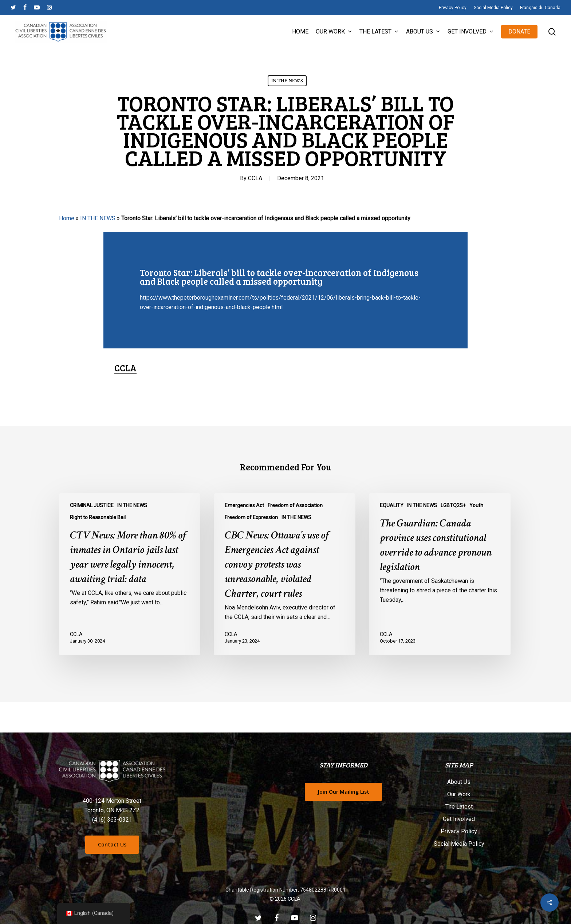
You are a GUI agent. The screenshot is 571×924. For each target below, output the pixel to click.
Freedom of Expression (251, 517)
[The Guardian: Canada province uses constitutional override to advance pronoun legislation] (440, 574)
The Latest (459, 807)
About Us (459, 782)
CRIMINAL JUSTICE (92, 505)
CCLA (255, 178)
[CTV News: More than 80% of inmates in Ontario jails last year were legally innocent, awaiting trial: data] (130, 574)
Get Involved (459, 819)
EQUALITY (392, 505)
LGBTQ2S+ (453, 505)
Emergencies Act (244, 505)
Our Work (459, 794)
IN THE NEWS (287, 81)
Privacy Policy (459, 831)
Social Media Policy (459, 844)
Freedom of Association (295, 505)
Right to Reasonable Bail (98, 517)
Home (67, 218)
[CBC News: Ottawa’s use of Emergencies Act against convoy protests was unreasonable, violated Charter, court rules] (284, 574)
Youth (476, 505)
